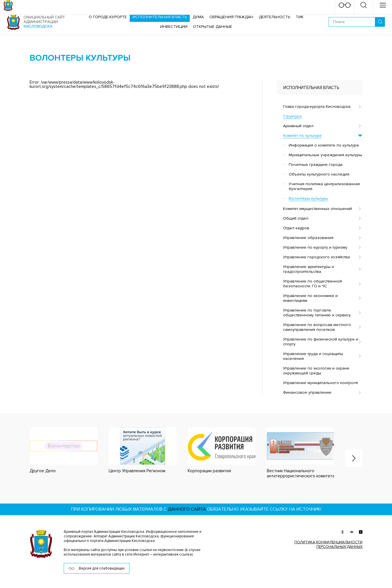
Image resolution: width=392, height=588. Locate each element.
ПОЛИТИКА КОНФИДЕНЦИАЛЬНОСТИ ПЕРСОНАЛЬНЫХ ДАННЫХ (328, 544)
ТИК (300, 17)
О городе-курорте (108, 17)
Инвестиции (174, 27)
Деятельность (275, 17)
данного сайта (187, 509)
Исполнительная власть (160, 17)
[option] (58, 450)
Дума (198, 17)
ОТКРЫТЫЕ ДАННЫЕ (213, 27)
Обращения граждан (231, 17)
